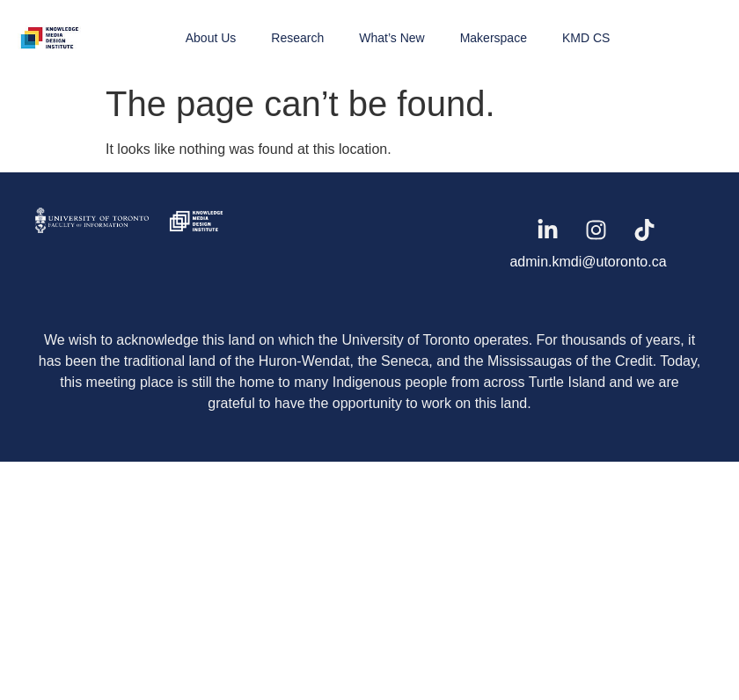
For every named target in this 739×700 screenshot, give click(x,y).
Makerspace (494, 38)
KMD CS (586, 38)
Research (297, 38)
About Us (211, 38)
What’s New (391, 38)
